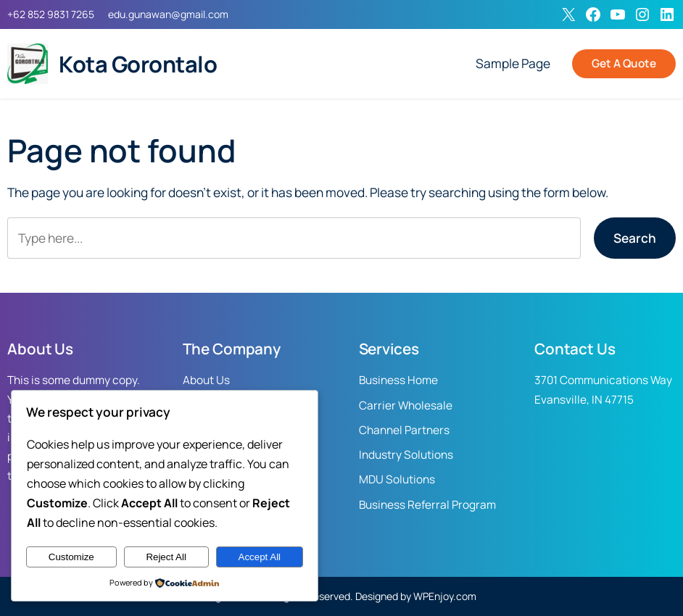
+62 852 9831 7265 (51, 14)
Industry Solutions (406, 455)
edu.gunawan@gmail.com (168, 14)
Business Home (398, 380)
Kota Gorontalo (138, 64)
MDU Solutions (397, 479)
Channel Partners (404, 430)
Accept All (260, 557)
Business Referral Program (427, 505)
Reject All (166, 557)
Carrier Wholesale (406, 405)
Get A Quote (624, 63)
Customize (71, 557)
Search (635, 238)
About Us (206, 380)
